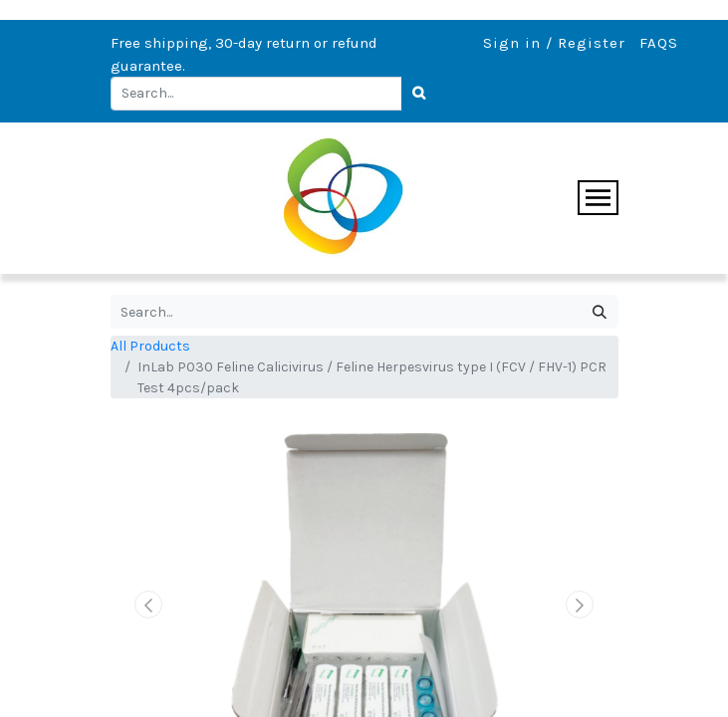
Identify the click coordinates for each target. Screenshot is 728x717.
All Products (150, 346)
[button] (149, 604)
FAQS (659, 43)
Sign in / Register (554, 43)
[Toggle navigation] (598, 198)
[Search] (420, 94)
